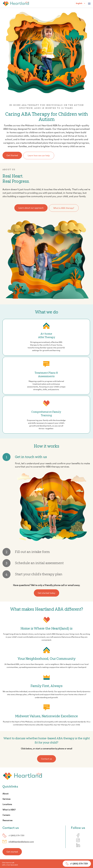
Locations (7, 805)
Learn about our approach (31, 208)
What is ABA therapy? (64, 208)
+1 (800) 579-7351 (16, 836)
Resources (7, 821)
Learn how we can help (39, 155)
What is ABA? (9, 810)
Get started (13, 852)
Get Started (13, 155)
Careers (6, 815)
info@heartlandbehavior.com (21, 842)
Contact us (47, 759)
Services (6, 799)
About (5, 794)
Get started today (46, 593)
